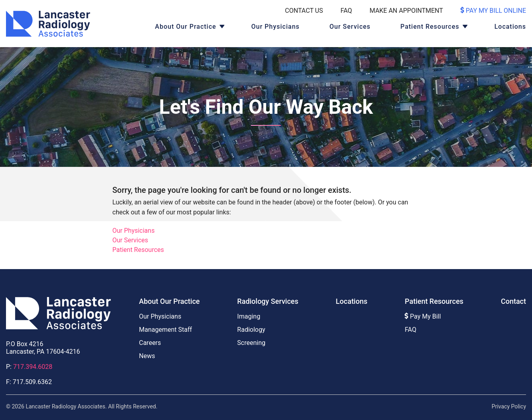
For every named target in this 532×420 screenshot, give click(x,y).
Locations (510, 27)
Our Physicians (276, 27)
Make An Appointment (406, 11)
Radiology (251, 330)
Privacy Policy (509, 406)
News (147, 356)
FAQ (346, 11)
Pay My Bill (423, 316)
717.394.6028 (33, 367)
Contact (513, 301)
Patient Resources (430, 27)
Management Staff (165, 330)
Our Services (350, 27)
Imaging (249, 316)
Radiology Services (268, 301)
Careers (150, 343)
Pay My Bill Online (493, 11)
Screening (251, 343)
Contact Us (304, 11)
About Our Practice (185, 27)
